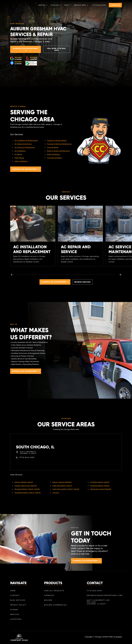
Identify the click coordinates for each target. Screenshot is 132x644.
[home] (19, 5)
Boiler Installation (54, 154)
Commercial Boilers (55, 158)
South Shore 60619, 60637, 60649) (66, 489)
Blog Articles (18, 603)
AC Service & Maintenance (25, 147)
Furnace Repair (53, 147)
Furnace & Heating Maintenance (59, 144)
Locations (16, 622)
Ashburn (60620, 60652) (24, 482)
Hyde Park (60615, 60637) (62, 486)
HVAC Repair (19, 158)
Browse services (82, 282)
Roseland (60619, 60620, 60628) (27, 489)
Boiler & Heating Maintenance (58, 151)
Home (13, 593)
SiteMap (14, 612)
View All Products (54, 595)
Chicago (56, 493)
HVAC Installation (21, 161)
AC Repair (18, 154)
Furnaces (49, 599)
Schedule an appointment (26, 49)
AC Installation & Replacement (26, 140)
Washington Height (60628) (101, 489)
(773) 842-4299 (99, 5)
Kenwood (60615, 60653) (100, 486)
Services (15, 617)
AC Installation (20, 151)
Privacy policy (18, 607)
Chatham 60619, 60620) (100, 482)
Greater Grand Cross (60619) (26, 486)
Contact (15, 598)
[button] (43, 5)
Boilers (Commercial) (56, 609)
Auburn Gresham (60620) (62, 482)
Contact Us (115, 5)
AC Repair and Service (23, 144)
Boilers (48, 604)
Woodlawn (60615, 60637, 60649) (28, 493)
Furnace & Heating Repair (57, 140)
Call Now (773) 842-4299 (56, 49)
